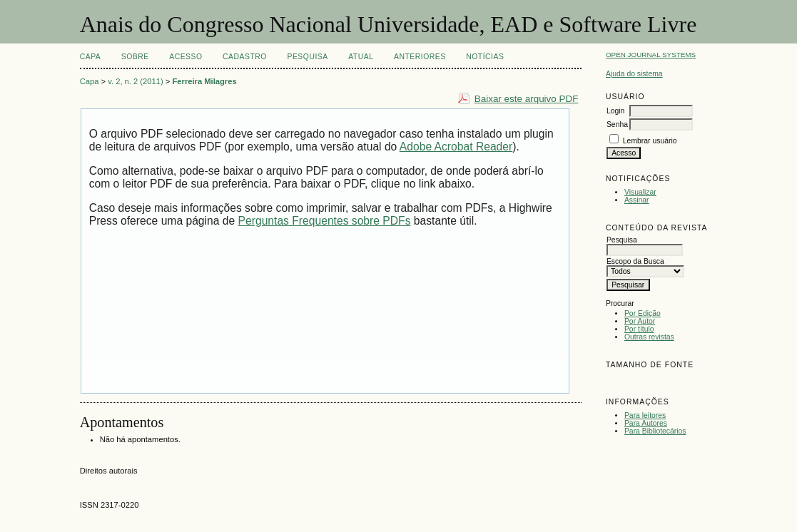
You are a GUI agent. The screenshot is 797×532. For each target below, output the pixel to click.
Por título (639, 329)
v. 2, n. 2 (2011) (136, 81)
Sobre (135, 57)
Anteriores (420, 57)
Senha (617, 124)
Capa (91, 57)
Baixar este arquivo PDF (527, 99)
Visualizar (640, 192)
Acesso (186, 57)
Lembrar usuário (650, 141)
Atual (361, 57)
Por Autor (640, 321)
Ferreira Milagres (204, 81)
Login (615, 111)
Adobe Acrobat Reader (456, 147)
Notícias (485, 57)
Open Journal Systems (651, 55)
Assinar (637, 200)
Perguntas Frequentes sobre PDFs (325, 221)
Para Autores (646, 423)
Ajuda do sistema (634, 74)
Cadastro (245, 57)
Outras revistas (649, 337)
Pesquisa (307, 57)
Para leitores (645, 415)
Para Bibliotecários (655, 431)
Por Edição (643, 313)
